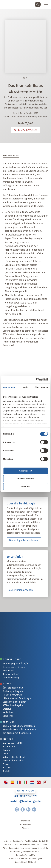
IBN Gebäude (9, 747)
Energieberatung (11, 678)
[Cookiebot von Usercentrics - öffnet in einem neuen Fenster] (36, 380)
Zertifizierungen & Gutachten (17, 733)
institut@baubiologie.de (25, 801)
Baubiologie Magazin (13, 691)
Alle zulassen (26, 471)
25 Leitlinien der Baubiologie (17, 698)
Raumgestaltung (11, 674)
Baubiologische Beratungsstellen (19, 726)
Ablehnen (25, 486)
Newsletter (8, 716)
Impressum (25, 821)
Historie (6, 750)
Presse (6, 764)
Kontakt (6, 771)
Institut (8, 739)
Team (5, 754)
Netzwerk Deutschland (14, 757)
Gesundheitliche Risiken (14, 702)
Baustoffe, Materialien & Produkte (19, 729)
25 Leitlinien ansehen (21, 590)
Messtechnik (9, 671)
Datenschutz (26, 824)
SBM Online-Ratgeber (13, 705)
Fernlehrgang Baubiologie (15, 663)
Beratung (9, 722)
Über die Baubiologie (13, 688)
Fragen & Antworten (12, 695)
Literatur (7, 709)
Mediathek (8, 712)
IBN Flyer (7, 768)
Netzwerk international (14, 761)
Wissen (7, 684)
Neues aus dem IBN (12, 743)
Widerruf (26, 828)
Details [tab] (25, 387)
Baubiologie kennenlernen (24, 540)
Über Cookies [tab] (41, 387)
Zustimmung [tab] (9, 387)
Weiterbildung (12, 659)
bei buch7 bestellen (25, 130)
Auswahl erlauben (25, 479)
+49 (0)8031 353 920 (26, 796)
